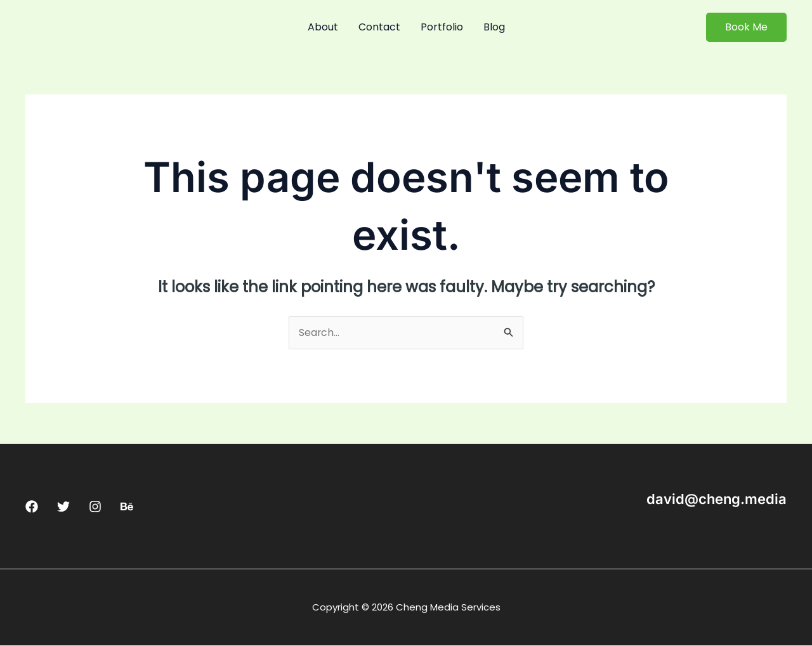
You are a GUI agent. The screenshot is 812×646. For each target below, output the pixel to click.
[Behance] (127, 507)
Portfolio (442, 27)
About (323, 27)
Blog (494, 27)
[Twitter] (63, 507)
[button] (746, 27)
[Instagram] (95, 507)
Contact (379, 27)
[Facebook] (32, 507)
